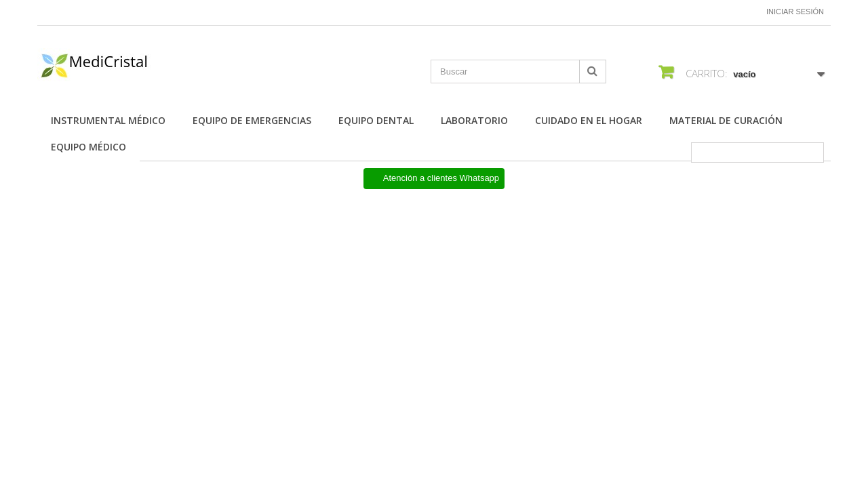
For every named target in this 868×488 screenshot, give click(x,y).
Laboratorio (474, 120)
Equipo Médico (88, 147)
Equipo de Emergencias (252, 120)
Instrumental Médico (108, 120)
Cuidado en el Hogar (589, 120)
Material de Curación (726, 120)
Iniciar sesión (795, 12)
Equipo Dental (376, 120)
